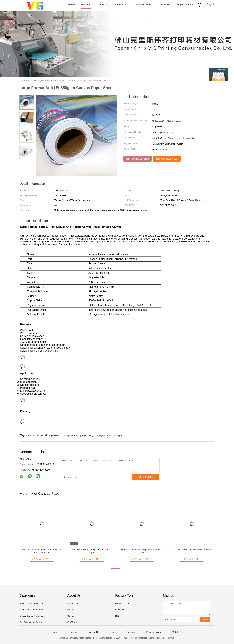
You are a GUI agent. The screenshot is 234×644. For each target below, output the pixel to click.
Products (86, 5)
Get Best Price (138, 159)
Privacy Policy (154, 632)
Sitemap (131, 632)
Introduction (73, 604)
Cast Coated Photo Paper (32, 610)
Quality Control (143, 5)
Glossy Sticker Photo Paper (32, 616)
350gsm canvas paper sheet (78, 435)
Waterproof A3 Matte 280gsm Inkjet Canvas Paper (142, 551)
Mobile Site (178, 632)
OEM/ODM (120, 610)
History (71, 610)
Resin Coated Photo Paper (32, 604)
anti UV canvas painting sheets (43, 435)
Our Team (72, 622)
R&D (117, 616)
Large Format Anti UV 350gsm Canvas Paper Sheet (83, 80)
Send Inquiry (146, 477)
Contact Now (167, 159)
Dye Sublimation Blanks (31, 622)
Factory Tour (121, 5)
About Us (103, 5)
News (113, 632)
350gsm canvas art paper (110, 435)
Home (71, 5)
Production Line (123, 604)
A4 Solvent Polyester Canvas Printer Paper (192, 550)
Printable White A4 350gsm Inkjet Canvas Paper (92, 551)
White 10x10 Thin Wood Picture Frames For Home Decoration (42, 551)
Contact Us (164, 5)
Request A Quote (186, 5)
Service (71, 616)
